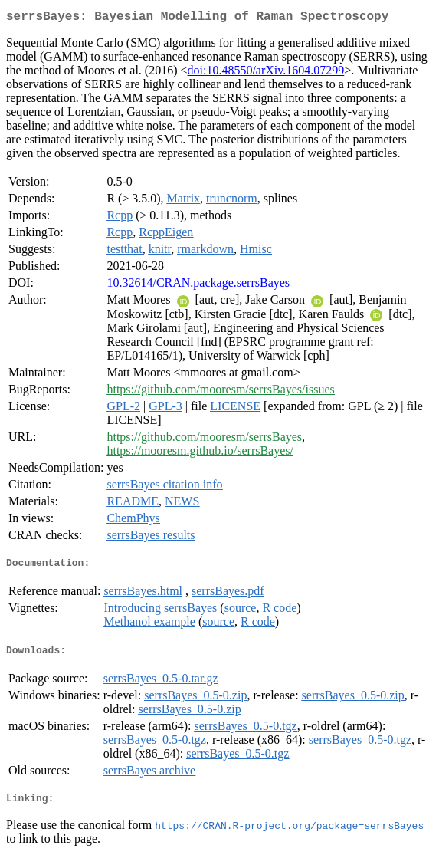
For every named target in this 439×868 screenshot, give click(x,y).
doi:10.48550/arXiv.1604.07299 (266, 73)
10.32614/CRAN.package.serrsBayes (198, 286)
